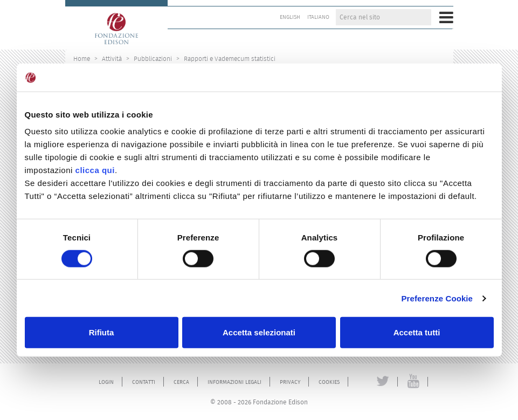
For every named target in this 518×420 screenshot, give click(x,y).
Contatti (144, 382)
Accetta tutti (417, 332)
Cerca (181, 382)
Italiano (318, 17)
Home (82, 58)
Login (106, 382)
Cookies (329, 382)
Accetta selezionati (259, 332)
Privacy (290, 382)
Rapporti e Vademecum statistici (230, 58)
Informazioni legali (234, 382)
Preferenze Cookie (437, 298)
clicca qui (95, 170)
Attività (112, 58)
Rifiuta (102, 332)
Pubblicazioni (153, 58)
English (290, 17)
